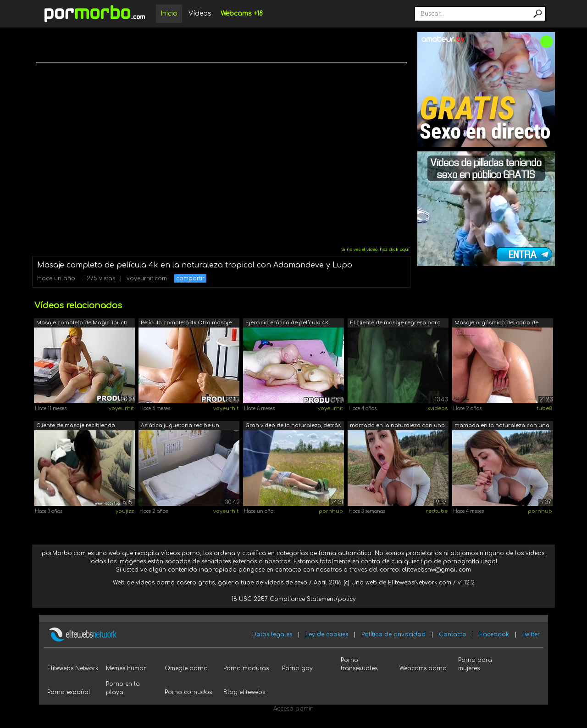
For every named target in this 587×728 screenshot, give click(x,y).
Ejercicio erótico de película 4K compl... (287, 324)
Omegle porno (186, 668)
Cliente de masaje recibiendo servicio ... (76, 426)
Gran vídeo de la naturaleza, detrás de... (293, 426)
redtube (437, 511)
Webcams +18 (242, 14)
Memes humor (126, 668)
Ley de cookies (327, 634)
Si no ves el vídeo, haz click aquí (375, 250)
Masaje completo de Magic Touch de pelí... (82, 324)
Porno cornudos (188, 692)
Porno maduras (246, 668)
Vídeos (200, 14)
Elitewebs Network (73, 668)
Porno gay (297, 668)
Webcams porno (423, 668)
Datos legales (272, 634)
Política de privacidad (393, 634)
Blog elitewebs (244, 692)
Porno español (69, 692)
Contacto (453, 634)
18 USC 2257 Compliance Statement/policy (294, 599)
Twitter (531, 634)
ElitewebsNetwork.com (420, 583)
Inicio (169, 14)
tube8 (544, 408)
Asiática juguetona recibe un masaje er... (180, 426)
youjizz (125, 511)
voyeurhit (121, 408)
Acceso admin (293, 709)
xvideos (437, 408)
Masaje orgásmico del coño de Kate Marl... (496, 324)
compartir (190, 278)
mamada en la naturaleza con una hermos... (397, 426)
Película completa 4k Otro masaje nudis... (186, 324)
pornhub (331, 511)
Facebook (494, 634)
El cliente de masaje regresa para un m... (395, 324)
